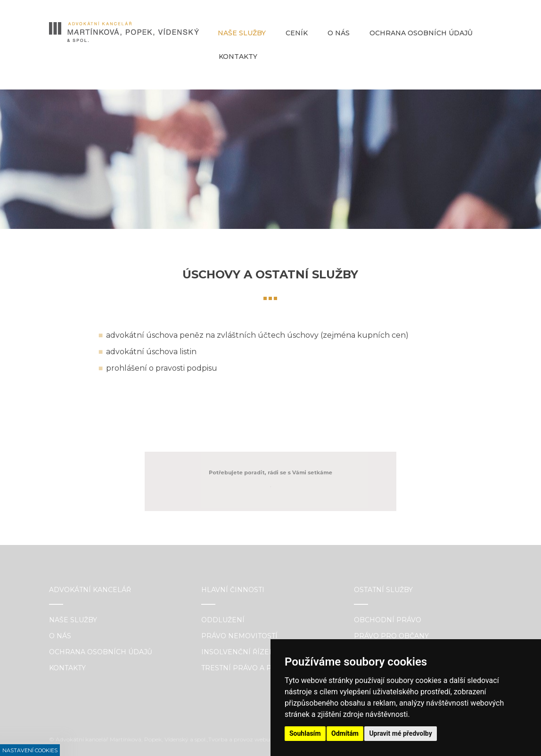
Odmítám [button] (345, 733)
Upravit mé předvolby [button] (400, 733)
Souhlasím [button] (305, 733)
